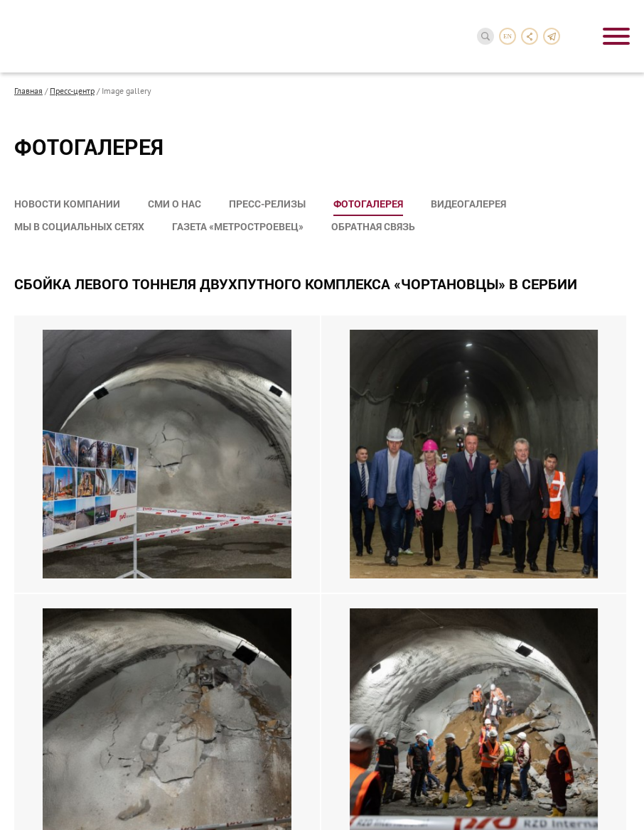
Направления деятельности (90, 651)
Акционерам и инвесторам (87, 671)
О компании (47, 630)
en (508, 36)
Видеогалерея (468, 204)
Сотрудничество (60, 754)
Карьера (36, 774)
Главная (28, 90)
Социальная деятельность (87, 733)
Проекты (38, 692)
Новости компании (67, 204)
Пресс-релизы (267, 204)
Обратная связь (373, 226)
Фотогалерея (368, 204)
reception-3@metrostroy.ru (488, 656)
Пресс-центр (72, 90)
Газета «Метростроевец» (238, 226)
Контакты (41, 795)
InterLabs (607, 787)
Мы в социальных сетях (79, 226)
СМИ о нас (175, 204)
